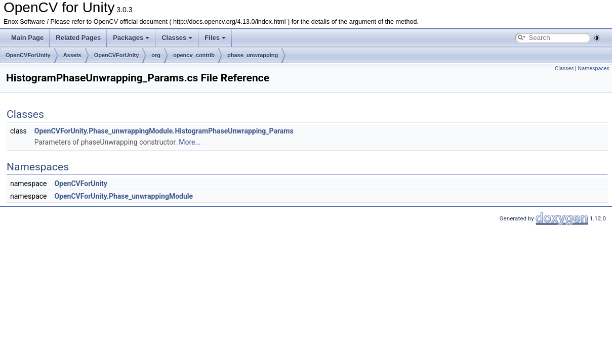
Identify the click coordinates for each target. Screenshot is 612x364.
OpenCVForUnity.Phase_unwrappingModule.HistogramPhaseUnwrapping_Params (164, 131)
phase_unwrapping (253, 55)
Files (215, 38)
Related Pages (78, 38)
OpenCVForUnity (28, 55)
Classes (177, 38)
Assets (72, 55)
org (156, 55)
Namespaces (594, 69)
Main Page (27, 38)
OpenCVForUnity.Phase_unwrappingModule (124, 196)
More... (190, 142)
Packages (131, 38)
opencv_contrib (194, 55)
